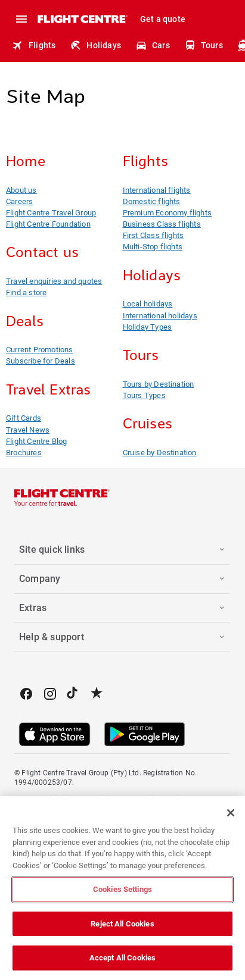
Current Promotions (40, 350)
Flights (34, 45)
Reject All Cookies (122, 924)
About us (21, 190)
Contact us (42, 252)
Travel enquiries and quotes (54, 281)
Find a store (26, 292)
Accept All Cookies (123, 958)
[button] (123, 550)
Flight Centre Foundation (48, 224)
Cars (153, 45)
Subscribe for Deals (41, 361)
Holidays (95, 45)
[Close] (231, 813)
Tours (204, 45)
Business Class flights (162, 224)
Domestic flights (152, 201)
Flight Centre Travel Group (51, 213)
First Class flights (153, 235)
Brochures (24, 453)
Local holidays (148, 304)
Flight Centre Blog (37, 441)
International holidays (160, 316)
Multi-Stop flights (153, 247)
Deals (25, 321)
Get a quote (163, 19)
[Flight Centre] (82, 19)
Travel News (28, 430)
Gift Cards (24, 418)
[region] (123, 888)
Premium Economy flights (168, 213)
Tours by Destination (159, 384)
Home (26, 161)
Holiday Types (148, 327)
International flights (157, 190)
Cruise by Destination (160, 453)
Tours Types (144, 395)
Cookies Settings (123, 889)
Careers (19, 201)
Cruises (148, 424)
